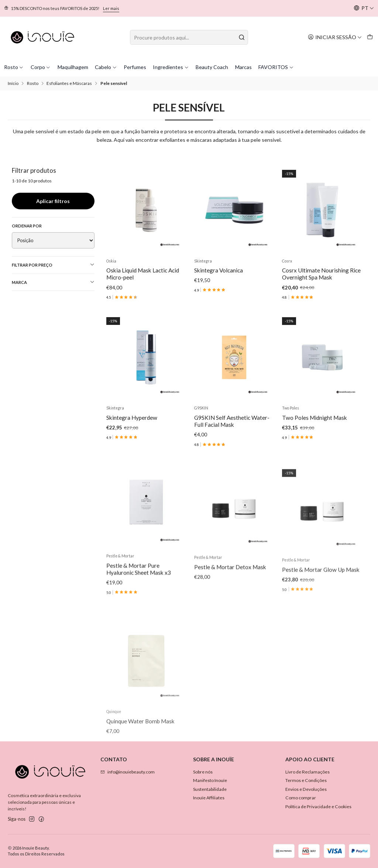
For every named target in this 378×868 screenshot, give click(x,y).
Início (13, 83)
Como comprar (301, 798)
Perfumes (135, 67)
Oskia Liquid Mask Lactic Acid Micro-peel (143, 274)
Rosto (14, 67)
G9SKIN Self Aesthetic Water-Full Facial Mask (232, 455)
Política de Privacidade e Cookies (318, 807)
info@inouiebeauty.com (128, 772)
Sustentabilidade (210, 789)
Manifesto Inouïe (210, 780)
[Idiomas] (364, 8)
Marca (53, 282)
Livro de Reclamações (307, 772)
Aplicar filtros (53, 201)
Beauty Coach (212, 67)
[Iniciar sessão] (335, 37)
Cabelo (106, 67)
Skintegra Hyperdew (132, 443)
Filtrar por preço (53, 265)
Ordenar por (27, 226)
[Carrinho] (370, 37)
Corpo (41, 67)
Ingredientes (171, 67)
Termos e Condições (306, 780)
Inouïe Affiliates (209, 798)
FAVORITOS (276, 67)
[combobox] (189, 37)
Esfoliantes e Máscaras (69, 83)
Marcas (243, 67)
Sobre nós (203, 772)
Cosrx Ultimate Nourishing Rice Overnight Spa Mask (321, 274)
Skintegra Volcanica (219, 270)
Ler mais (111, 8)
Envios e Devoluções (306, 789)
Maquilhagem (73, 67)
